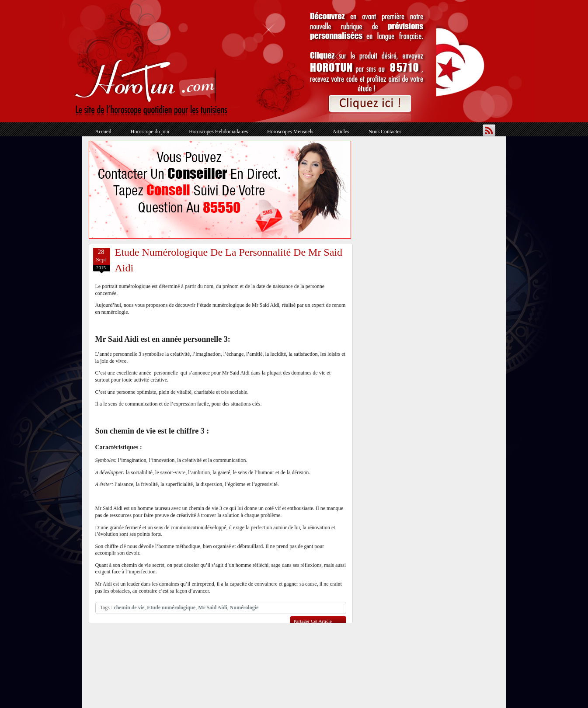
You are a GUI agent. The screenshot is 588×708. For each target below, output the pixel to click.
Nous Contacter (385, 132)
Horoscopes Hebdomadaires (218, 132)
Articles (341, 132)
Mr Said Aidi (212, 607)
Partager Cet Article (313, 621)
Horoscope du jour (150, 132)
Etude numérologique (171, 607)
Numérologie (244, 607)
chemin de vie (129, 607)
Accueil (103, 132)
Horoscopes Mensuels (290, 132)
